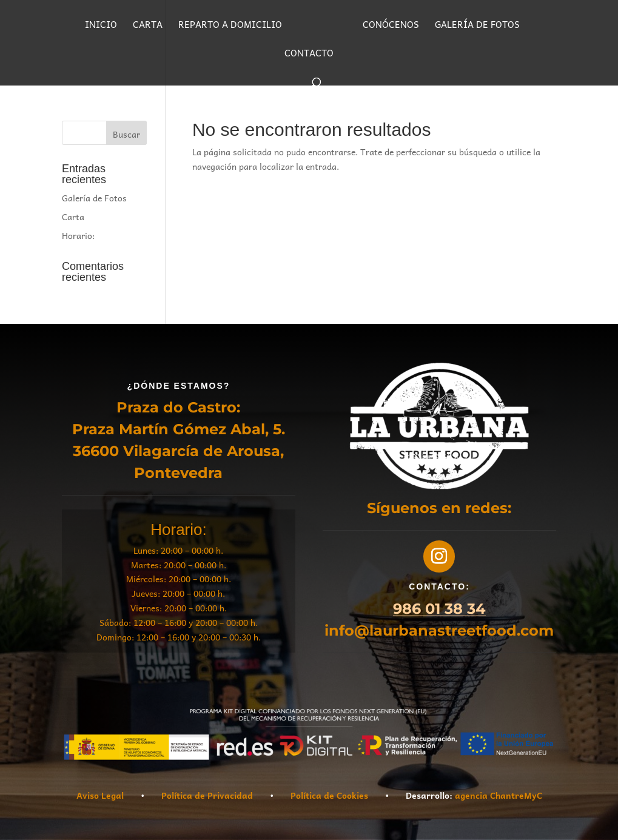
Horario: (78, 235)
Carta (73, 217)
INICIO (101, 26)
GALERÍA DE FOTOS (477, 26)
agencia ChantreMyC (499, 795)
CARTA (148, 26)
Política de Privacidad (207, 795)
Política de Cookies (329, 795)
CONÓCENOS (391, 26)
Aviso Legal (100, 795)
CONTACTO (309, 54)
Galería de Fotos (94, 198)
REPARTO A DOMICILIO (230, 26)
